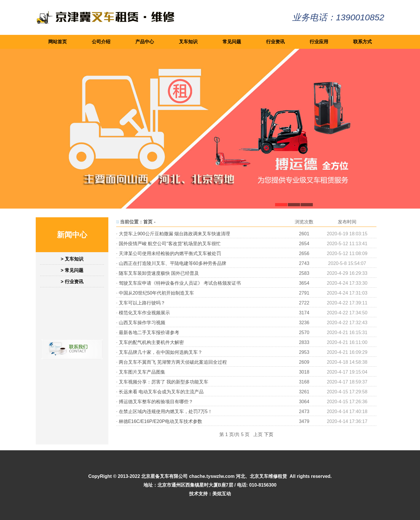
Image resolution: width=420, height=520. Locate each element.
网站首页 (58, 42)
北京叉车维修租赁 (268, 476)
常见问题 (232, 42)
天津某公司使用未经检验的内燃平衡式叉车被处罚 (170, 253)
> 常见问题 (72, 270)
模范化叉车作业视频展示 (144, 313)
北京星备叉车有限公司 (164, 476)
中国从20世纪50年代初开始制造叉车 (157, 293)
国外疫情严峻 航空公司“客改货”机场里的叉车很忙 (170, 244)
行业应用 (319, 42)
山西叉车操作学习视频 (142, 323)
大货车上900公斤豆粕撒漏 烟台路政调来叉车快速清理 (174, 234)
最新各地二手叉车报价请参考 (149, 332)
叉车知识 (188, 42)
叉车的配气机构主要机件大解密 (151, 342)
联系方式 (362, 42)
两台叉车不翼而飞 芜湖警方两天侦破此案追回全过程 (173, 362)
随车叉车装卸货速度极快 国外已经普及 (159, 273)
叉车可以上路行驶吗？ (142, 303)
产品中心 (145, 42)
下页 (269, 434)
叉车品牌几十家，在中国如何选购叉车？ (161, 352)
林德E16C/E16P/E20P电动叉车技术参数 (160, 421)
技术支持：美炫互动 (210, 494)
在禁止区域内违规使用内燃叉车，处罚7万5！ (166, 411)
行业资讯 (275, 42)
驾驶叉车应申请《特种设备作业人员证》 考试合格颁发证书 (180, 283)
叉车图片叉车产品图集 (142, 372)
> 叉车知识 (72, 259)
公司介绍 (101, 42)
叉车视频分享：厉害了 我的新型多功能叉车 (164, 382)
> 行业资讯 (72, 282)
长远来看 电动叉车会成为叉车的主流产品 (161, 392)
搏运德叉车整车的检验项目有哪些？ (156, 402)
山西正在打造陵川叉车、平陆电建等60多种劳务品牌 (173, 263)
